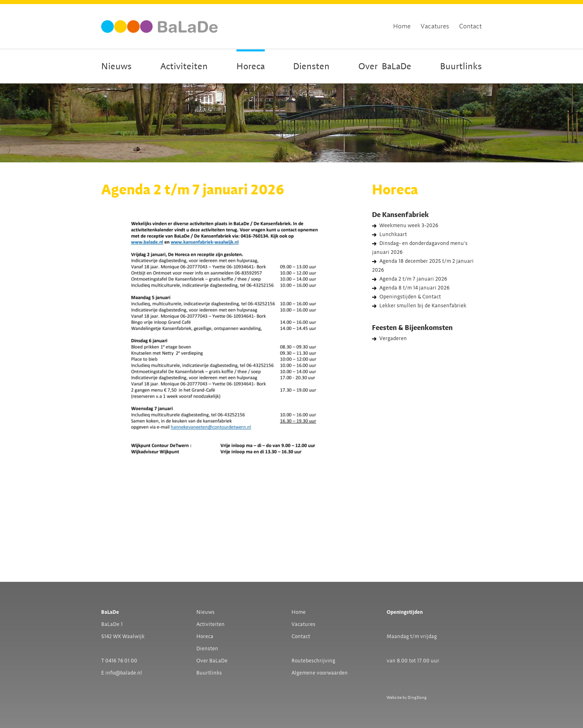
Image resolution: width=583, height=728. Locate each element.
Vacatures (435, 26)
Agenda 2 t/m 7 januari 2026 (413, 279)
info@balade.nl (124, 673)
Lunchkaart (393, 234)
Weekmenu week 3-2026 (409, 226)
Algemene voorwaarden (320, 673)
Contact (470, 26)
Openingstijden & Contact (410, 297)
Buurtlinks (461, 66)
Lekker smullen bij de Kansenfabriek (423, 306)
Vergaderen (393, 338)
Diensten (311, 66)
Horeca (251, 66)
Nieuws (116, 66)
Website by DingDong (407, 697)
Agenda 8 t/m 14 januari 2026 (414, 288)
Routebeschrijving (313, 661)
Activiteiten (184, 66)
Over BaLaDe (212, 661)
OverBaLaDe (385, 66)
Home (402, 26)
